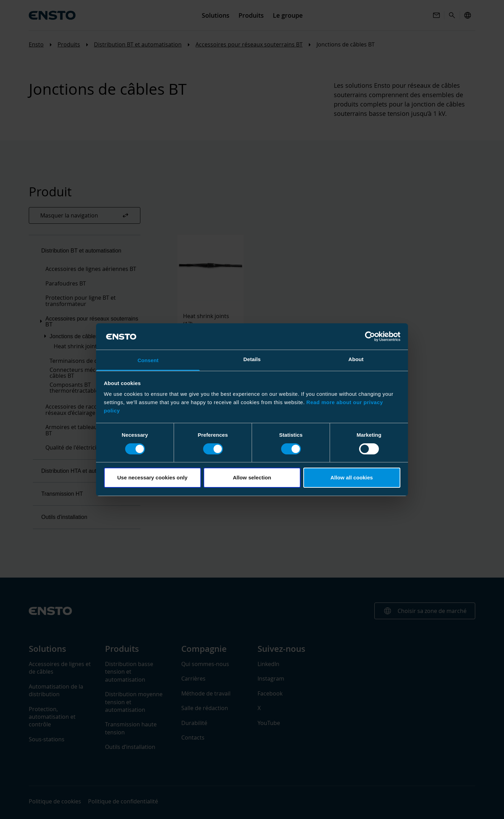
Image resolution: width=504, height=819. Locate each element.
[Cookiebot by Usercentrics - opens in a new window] (370, 336)
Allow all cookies (352, 477)
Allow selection (252, 477)
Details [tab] (252, 359)
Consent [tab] (148, 360)
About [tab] (356, 359)
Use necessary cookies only (152, 477)
